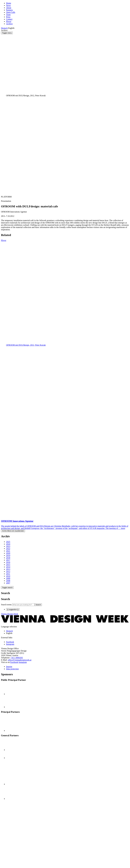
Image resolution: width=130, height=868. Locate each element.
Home (9, 3)
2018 (8, 558)
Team (8, 15)
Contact (9, 19)
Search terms (6, 605)
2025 (8, 542)
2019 (8, 555)
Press (8, 17)
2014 (8, 567)
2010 (8, 576)
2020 (8, 553)
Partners (9, 10)
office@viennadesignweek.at (20, 660)
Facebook (14, 662)
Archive (9, 24)
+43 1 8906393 (17, 658)
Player (9, 21)
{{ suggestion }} (13, 609)
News (8, 5)
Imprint (9, 667)
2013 (8, 569)
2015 (8, 565)
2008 (8, 581)
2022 (8, 549)
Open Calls (11, 12)
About (9, 8)
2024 (8, 544)
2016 (8, 562)
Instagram (23, 662)
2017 (8, 560)
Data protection (12, 669)
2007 (8, 583)
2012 (8, 571)
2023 (8, 546)
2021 (8, 551)
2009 (8, 578)
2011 (8, 574)
